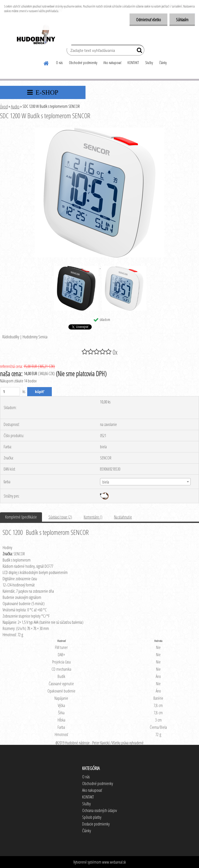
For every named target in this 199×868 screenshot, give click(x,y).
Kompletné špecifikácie (21, 517)
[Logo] (36, 35)
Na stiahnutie (123, 517)
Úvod (4, 107)
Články (163, 63)
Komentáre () (93, 517)
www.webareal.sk (114, 862)
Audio (15, 107)
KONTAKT (133, 63)
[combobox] (145, 482)
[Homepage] (46, 62)
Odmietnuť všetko (148, 20)
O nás (59, 63)
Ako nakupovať (112, 63)
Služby (149, 63)
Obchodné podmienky (83, 63)
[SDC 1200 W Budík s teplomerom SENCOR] (99, 130)
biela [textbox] (106, 482)
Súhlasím (182, 20)
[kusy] (10, 392)
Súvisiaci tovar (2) (60, 517)
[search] (138, 51)
